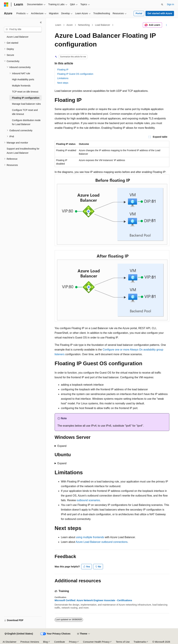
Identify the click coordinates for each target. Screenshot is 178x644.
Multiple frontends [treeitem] (21, 86)
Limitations (63, 78)
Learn (58, 25)
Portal (139, 13)
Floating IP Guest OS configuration (75, 74)
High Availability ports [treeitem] (23, 79)
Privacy (73, 642)
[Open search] (162, 5)
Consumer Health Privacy (96, 642)
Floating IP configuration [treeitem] (26, 98)
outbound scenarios (88, 500)
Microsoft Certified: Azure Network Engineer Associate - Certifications (93, 600)
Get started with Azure (160, 13)
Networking (84, 25)
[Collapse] (41, 22)
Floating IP (63, 70)
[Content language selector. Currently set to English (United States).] (19, 634)
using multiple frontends (90, 537)
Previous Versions (30, 642)
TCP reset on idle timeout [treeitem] (25, 92)
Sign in (170, 4)
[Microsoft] (6, 5)
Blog (45, 642)
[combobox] (23, 29)
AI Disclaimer (9, 642)
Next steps (63, 83)
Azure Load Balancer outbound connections (101, 542)
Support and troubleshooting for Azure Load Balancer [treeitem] (23, 151)
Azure (70, 25)
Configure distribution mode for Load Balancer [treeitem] (26, 122)
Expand (62, 446)
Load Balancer (102, 25)
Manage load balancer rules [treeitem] (26, 104)
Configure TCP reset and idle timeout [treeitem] (25, 112)
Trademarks (140, 642)
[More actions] (166, 25)
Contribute (60, 642)
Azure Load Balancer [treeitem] (18, 37)
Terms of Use (123, 642)
